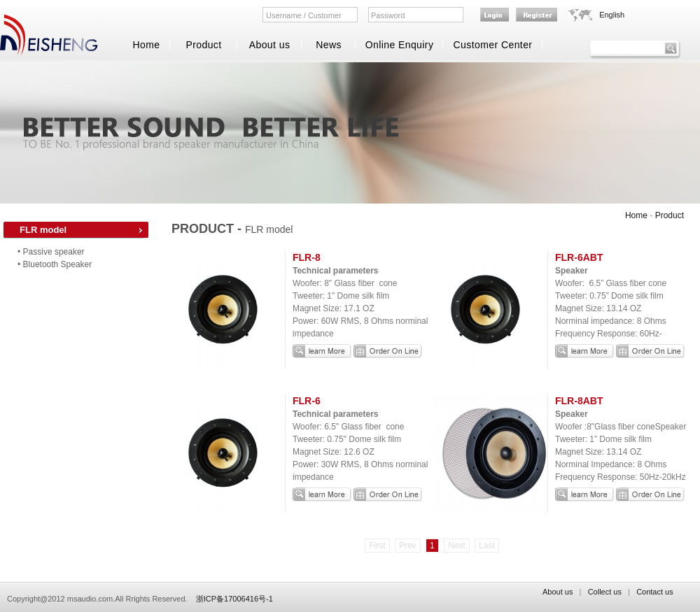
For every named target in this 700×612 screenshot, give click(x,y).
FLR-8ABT (579, 401)
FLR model (43, 230)
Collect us (605, 592)
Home (146, 45)
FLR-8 (307, 257)
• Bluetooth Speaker (55, 264)
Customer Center (493, 45)
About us (270, 45)
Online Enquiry (400, 45)
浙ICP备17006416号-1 (234, 599)
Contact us (655, 592)
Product (203, 45)
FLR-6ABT (579, 257)
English (612, 15)
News (329, 45)
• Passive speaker (51, 252)
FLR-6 (307, 401)
